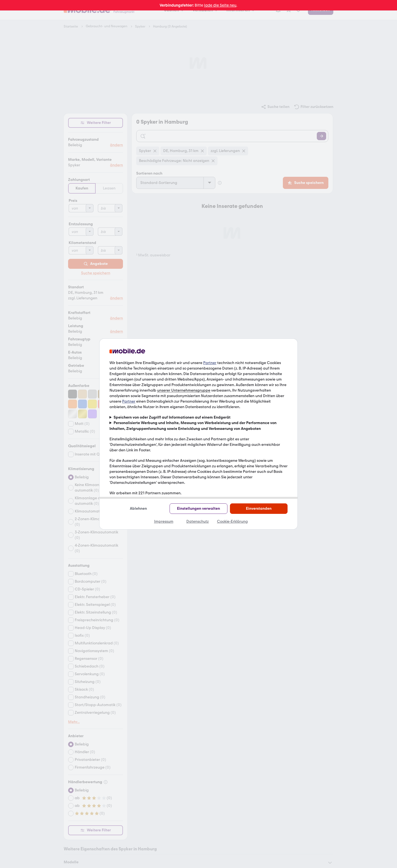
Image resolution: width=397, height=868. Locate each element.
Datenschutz (198, 521)
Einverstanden (259, 508)
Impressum (164, 521)
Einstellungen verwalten (198, 508)
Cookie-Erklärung (232, 521)
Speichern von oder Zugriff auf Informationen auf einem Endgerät (172, 417)
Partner (210, 363)
